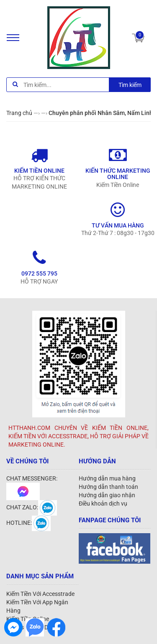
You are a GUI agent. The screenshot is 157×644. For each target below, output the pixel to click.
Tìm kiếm (130, 85)
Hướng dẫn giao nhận (107, 495)
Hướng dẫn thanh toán (108, 487)
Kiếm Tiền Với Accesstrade (40, 594)
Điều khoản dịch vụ (103, 503)
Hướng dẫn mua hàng (107, 478)
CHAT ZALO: (32, 507)
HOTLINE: (28, 523)
